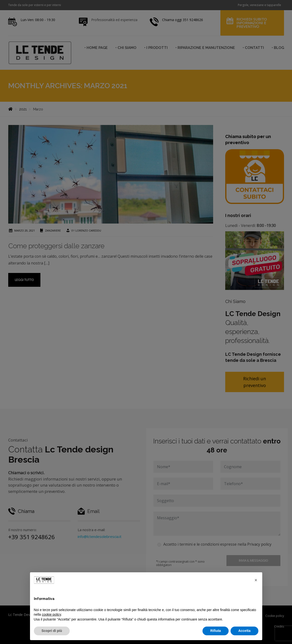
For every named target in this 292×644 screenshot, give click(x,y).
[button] (256, 580)
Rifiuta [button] (216, 631)
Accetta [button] (244, 631)
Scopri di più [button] (52, 631)
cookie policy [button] (51, 614)
